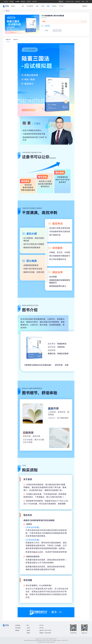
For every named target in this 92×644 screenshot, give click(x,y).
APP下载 (41, 628)
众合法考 (6, 2)
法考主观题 (18, 628)
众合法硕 (11, 2)
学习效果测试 (30, 6)
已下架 (57, 30)
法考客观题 (18, 625)
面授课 (28, 633)
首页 (23, 6)
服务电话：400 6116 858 (45, 630)
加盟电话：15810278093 (45, 633)
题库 (37, 6)
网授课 (28, 630)
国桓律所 (23, 2)
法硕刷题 (17, 630)
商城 (48, 6)
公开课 (43, 6)
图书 (28, 625)
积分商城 (54, 6)
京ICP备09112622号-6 (49, 640)
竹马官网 (17, 2)
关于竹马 (42, 625)
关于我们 (61, 6)
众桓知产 (29, 2)
